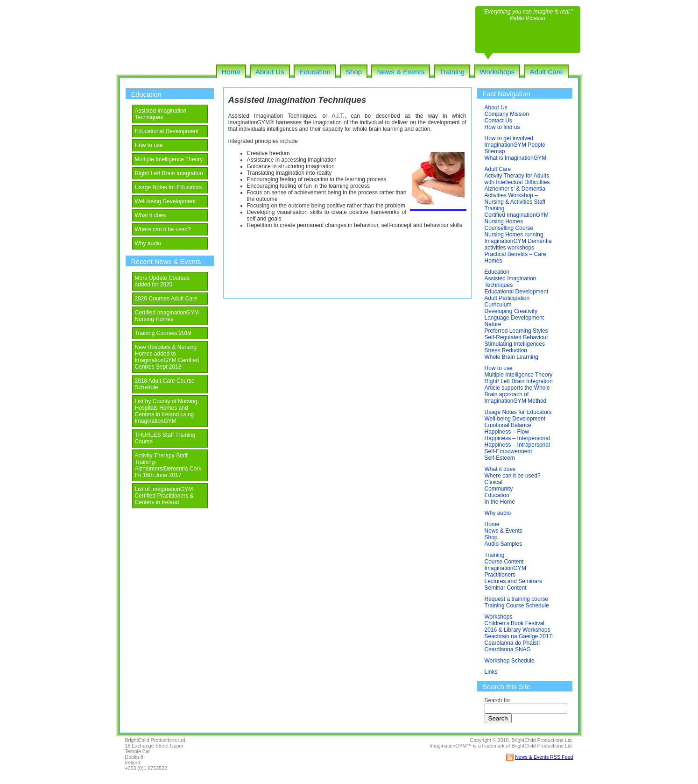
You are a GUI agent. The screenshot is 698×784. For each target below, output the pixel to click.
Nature (493, 324)
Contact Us (498, 121)
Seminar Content (506, 588)
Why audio (148, 243)
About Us (270, 72)
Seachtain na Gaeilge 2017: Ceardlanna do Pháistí (519, 640)
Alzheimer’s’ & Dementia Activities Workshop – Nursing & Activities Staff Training (515, 199)
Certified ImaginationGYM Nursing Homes (167, 316)
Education (315, 72)
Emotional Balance (508, 425)
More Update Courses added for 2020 (162, 281)
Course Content (504, 562)
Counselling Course (509, 228)
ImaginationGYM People (515, 145)
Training (452, 72)
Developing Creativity (511, 311)
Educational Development (167, 131)
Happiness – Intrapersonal (517, 445)
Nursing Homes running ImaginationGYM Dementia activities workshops (518, 241)
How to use (149, 145)
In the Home (500, 502)
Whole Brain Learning (511, 357)
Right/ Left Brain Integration (169, 173)
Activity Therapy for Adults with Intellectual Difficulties (517, 179)
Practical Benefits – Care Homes (515, 257)
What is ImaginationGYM (516, 158)
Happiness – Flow (507, 432)
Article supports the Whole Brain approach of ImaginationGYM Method (517, 394)
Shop (354, 72)
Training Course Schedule (517, 606)
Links (491, 672)
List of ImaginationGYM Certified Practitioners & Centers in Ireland (164, 496)
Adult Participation (507, 298)
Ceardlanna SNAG (508, 649)
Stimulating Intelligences (515, 344)
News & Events (401, 72)
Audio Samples (504, 544)
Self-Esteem (500, 458)
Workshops (497, 72)
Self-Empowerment (508, 451)
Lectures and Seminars (513, 581)
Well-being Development (166, 201)
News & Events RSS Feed (544, 757)
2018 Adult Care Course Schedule (165, 384)
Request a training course (517, 599)
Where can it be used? (163, 229)
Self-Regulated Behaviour (517, 337)
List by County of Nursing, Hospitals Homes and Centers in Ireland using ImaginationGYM (167, 411)
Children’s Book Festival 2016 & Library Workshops (518, 627)
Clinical (494, 482)
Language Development (514, 318)
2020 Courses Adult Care (166, 299)
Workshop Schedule (510, 661)
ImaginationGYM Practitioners (505, 571)
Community (499, 489)
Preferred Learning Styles (516, 331)
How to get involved (509, 138)
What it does (151, 215)
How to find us (502, 127)
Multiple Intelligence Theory (169, 159)
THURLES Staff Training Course (165, 438)
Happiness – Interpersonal (517, 438)
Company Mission (507, 114)
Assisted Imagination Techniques (161, 114)
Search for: (498, 700)
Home (231, 72)
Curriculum (498, 305)
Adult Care (546, 72)
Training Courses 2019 (163, 333)
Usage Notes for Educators (169, 187)
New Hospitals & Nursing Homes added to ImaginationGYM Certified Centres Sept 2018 (167, 357)
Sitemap (495, 151)
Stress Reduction (506, 350)
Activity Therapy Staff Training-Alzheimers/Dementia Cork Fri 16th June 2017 (168, 465)
